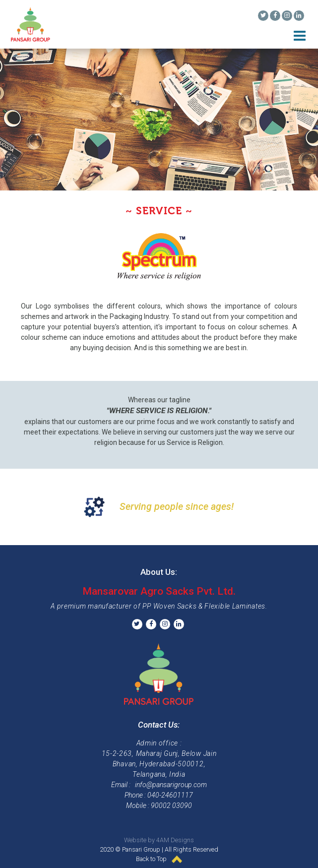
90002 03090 (171, 806)
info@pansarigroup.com (171, 785)
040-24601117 (170, 795)
